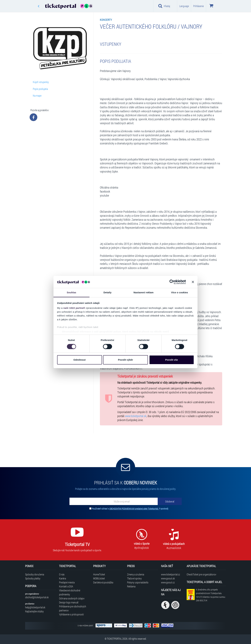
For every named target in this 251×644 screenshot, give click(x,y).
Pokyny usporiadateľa (138, 582)
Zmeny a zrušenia (136, 574)
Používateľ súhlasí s (130, 509)
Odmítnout (80, 360)
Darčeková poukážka (103, 582)
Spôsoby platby (33, 578)
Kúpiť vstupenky (41, 82)
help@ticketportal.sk (35, 607)
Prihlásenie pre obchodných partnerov (73, 608)
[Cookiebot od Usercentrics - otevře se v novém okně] (172, 282)
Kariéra (63, 578)
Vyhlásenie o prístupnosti (71, 614)
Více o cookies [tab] (180, 292)
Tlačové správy (134, 578)
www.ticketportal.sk (136, 416)
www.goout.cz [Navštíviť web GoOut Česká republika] (168, 582)
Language (184, 6)
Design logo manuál (69, 602)
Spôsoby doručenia (35, 574)
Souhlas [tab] (71, 292)
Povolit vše (172, 360)
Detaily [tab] (108, 292)
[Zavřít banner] (193, 282)
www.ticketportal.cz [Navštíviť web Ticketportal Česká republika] (170, 574)
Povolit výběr (125, 360)
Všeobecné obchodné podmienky (70, 592)
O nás (62, 574)
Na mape (37, 96)
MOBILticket (99, 578)
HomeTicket (99, 574)
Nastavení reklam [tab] (144, 292)
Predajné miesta (67, 582)
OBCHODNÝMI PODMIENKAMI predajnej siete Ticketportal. (134, 509)
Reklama (131, 586)
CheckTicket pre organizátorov (201, 574)
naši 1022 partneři (74, 308)
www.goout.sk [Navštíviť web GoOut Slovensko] (168, 578)
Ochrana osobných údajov (72, 598)
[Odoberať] (170, 501)
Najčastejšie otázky (34, 611)
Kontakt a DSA (66, 586)
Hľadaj (164, 6)
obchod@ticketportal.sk (37, 597)
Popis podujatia (40, 89)
